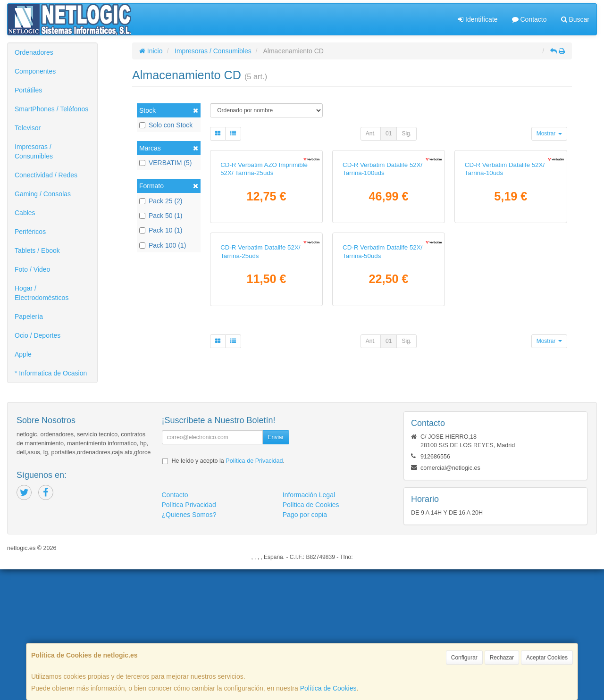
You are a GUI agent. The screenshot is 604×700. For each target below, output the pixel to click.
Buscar (575, 19)
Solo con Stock (166, 125)
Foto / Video (32, 269)
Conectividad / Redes (46, 175)
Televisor (28, 128)
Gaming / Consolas (43, 194)
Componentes (35, 71)
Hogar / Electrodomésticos (42, 293)
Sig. (407, 133)
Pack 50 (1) (161, 216)
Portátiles (28, 90)
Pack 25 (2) (161, 201)
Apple (23, 354)
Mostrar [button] (549, 133)
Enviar (276, 568)
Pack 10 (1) (161, 230)
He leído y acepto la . (228, 592)
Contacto (529, 19)
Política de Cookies (328, 688)
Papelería (29, 317)
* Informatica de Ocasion (51, 373)
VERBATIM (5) (166, 163)
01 (389, 133)
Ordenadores (34, 52)
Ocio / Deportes (38, 335)
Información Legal (309, 625)
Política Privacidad (189, 635)
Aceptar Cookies (547, 658)
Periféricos (30, 232)
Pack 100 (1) (163, 245)
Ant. (371, 133)
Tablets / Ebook (37, 250)
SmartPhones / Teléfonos (51, 109)
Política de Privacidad (254, 592)
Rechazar (502, 658)
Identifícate (478, 19)
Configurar (464, 658)
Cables (25, 213)
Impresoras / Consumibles (34, 151)
